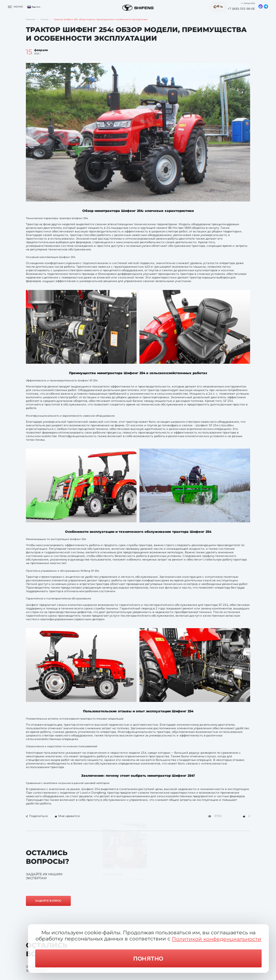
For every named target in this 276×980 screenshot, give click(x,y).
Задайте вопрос (49, 901)
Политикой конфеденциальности (217, 939)
